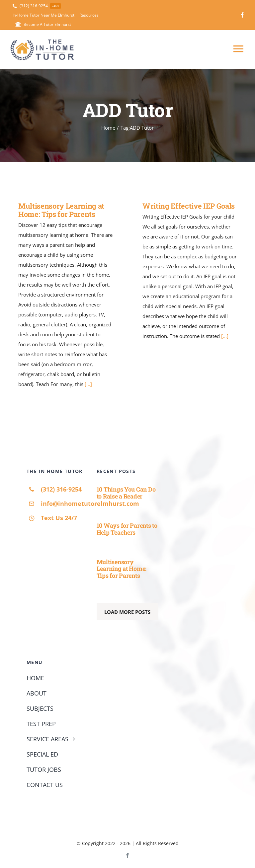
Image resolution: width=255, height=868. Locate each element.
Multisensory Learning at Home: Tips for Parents (61, 210)
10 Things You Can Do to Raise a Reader (126, 493)
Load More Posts (127, 612)
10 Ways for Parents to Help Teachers (127, 529)
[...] (88, 384)
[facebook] (242, 15)
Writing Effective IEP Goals (189, 206)
